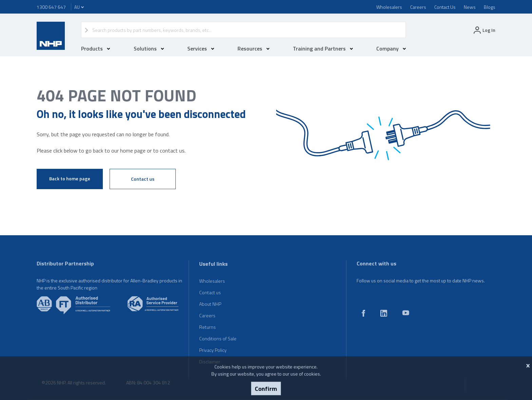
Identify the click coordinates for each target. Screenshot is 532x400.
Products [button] (96, 48)
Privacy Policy (213, 350)
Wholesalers (389, 7)
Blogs (490, 7)
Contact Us (445, 7)
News (470, 7)
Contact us (143, 179)
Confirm (266, 388)
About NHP (210, 304)
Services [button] (201, 48)
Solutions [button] (149, 48)
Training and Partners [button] (323, 48)
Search (397, 30)
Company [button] (391, 48)
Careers (418, 7)
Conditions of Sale (218, 338)
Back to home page (70, 178)
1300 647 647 (51, 7)
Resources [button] (254, 48)
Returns (207, 327)
